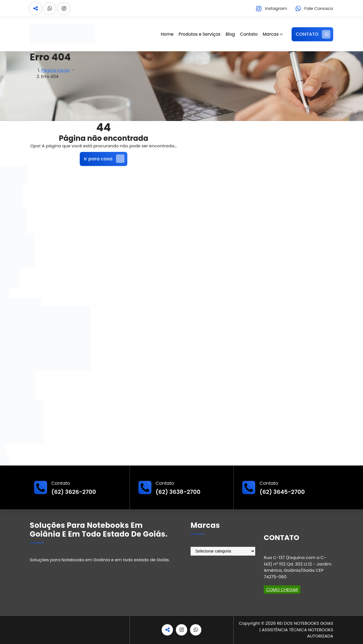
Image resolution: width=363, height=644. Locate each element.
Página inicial (55, 70)
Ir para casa (104, 159)
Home (167, 34)
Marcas (271, 34)
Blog (230, 34)
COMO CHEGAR (282, 589)
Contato (249, 34)
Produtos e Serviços (200, 34)
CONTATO (313, 34)
